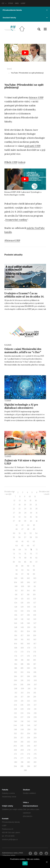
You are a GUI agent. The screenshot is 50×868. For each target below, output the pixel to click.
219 (35, 697)
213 (22, 693)
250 (29, 730)
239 (35, 717)
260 (15, 742)
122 (28, 599)
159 (35, 635)
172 (16, 652)
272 (15, 754)
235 (35, 713)
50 (14, 533)
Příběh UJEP (11, 162)
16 (36, 501)
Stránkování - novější (9, 493)
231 (35, 709)
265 (22, 746)
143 (35, 619)
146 (28, 623)
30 (31, 513)
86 (31, 562)
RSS (21, 853)
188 (16, 668)
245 (22, 725)
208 (16, 689)
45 (34, 525)
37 (14, 521)
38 (19, 521)
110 (29, 586)
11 (35, 497)
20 (31, 505)
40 (31, 521)
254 (29, 734)
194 (28, 672)
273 (22, 754)
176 (16, 656)
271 (35, 750)
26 (36, 509)
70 (26, 550)
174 (28, 652)
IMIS (17, 3)
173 (22, 652)
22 (14, 509)
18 (20, 505)
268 (15, 750)
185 (22, 664)
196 (16, 676)
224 (15, 705)
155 (35, 631)
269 (22, 750)
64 (17, 546)
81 (31, 558)
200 (15, 680)
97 (22, 574)
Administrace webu (10, 853)
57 (25, 537)
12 (14, 501)
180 (16, 660)
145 (22, 623)
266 (29, 746)
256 (15, 738)
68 (14, 550)
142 (28, 619)
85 (25, 562)
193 (22, 672)
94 (28, 570)
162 (28, 639)
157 (22, 635)
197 (22, 676)
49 (34, 529)
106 (28, 582)
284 (15, 766)
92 (17, 570)
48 (28, 529)
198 (28, 676)
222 (28, 701)
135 (35, 611)
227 (35, 705)
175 (35, 652)
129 (22, 607)
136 (16, 615)
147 (35, 623)
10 (30, 497)
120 (16, 599)
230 (29, 709)
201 (22, 680)
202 (29, 680)
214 (28, 693)
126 (28, 603)
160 (16, 639)
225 (22, 705)
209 (22, 689)
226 (29, 705)
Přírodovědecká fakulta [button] (25, 10)
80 (25, 558)
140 (16, 619)
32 (14, 517)
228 (15, 709)
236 (15, 717)
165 (22, 644)
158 (28, 635)
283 (35, 762)
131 (35, 607)
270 (29, 750)
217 (22, 697)
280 (16, 762)
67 (34, 546)
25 (31, 509)
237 (22, 717)
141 (22, 619)
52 (25, 533)
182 (28, 660)
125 (22, 603)
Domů (9, 69)
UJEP (23, 3)
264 (15, 746)
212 (16, 693)
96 (17, 574)
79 (20, 558)
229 (22, 709)
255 (35, 734)
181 (22, 660)
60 (17, 541)
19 (25, 505)
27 (14, 513)
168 (16, 648)
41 (37, 521)
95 (34, 570)
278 (28, 758)
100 (16, 578)
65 (22, 546)
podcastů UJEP (32, 146)
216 (16, 697)
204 (15, 685)
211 (35, 689)
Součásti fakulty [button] (25, 18)
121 (22, 599)
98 (28, 574)
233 (22, 713)
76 (31, 554)
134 (28, 611)
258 (28, 738)
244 (15, 725)
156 (16, 635)
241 (22, 721)
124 (16, 603)
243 (35, 721)
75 (25, 554)
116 (16, 595)
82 (36, 558)
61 (22, 541)
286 (29, 766)
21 (36, 505)
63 (34, 541)
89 (22, 566)
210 (29, 689)
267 (35, 746)
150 (29, 627)
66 (28, 546)
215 (35, 693)
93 (22, 570)
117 (22, 595)
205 (22, 685)
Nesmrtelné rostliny (16, 220)
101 (22, 578)
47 (22, 529)
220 (16, 701)
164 (16, 644)
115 (34, 591)
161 (22, 639)
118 (28, 595)
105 (22, 582)
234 (29, 713)
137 (22, 615)
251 (35, 730)
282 (28, 762)
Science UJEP (36, 97)
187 (35, 664)
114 (28, 591)
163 (35, 639)
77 (37, 554)
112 (16, 591)
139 (35, 615)
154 (28, 631)
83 (14, 562)
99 (34, 574)
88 (17, 566)
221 (22, 701)
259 (35, 738)
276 (15, 758)
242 (29, 721)
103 (35, 578)
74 (20, 554)
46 (17, 529)
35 (31, 517)
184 (16, 664)
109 (22, 586)
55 (14, 537)
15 (31, 501)
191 (35, 668)
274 (29, 754)
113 (22, 591)
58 (31, 537)
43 (22, 525)
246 (29, 725)
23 (19, 509)
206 (29, 685)
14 (25, 501)
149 (22, 627)
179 (35, 656)
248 (15, 730)
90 (28, 566)
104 (16, 582)
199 (35, 676)
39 (25, 521)
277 (22, 758)
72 (37, 550)
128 (16, 607)
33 (19, 517)
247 (35, 725)
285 (22, 766)
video (22, 162)
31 (37, 513)
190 (28, 668)
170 (29, 648)
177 (22, 656)
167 (35, 644)
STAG (11, 3)
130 (29, 607)
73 (14, 554)
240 (15, 721)
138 (28, 615)
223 (35, 701)
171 (35, 648)
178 (28, 656)
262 (29, 742)
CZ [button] (4, 3)
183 (35, 660)
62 (28, 541)
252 (15, 734)
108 (16, 586)
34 (25, 517)
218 (28, 697)
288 (25, 770)
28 (20, 513)
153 (22, 631)
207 (35, 685)
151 (35, 627)
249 (22, 730)
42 (17, 525)
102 (28, 578)
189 (22, 668)
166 (28, 644)
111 (35, 586)
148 (16, 627)
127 (35, 603)
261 (22, 742)
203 (35, 680)
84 (20, 562)
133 (22, 611)
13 (20, 501)
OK (25, 863)
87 (37, 562)
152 (16, 631)
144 (16, 623)
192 (16, 672)
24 (25, 509)
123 (35, 599)
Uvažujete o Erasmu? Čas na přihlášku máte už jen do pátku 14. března (24, 297)
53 (31, 533)
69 (20, 550)
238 (28, 717)
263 (35, 742)
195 (35, 672)
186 (28, 664)
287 (35, 766)
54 (36, 533)
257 (22, 738)
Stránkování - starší (44, 493)
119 (34, 595)
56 (20, 537)
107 (35, 582)
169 (22, 648)
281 (22, 762)
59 (36, 537)
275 (35, 754)
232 (15, 713)
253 (22, 734)
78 (14, 558)
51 (20, 533)
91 (34, 566)
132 (16, 611)
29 (25, 513)
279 (35, 758)
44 (28, 525)
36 (36, 517)
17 (14, 505)
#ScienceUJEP (12, 240)
